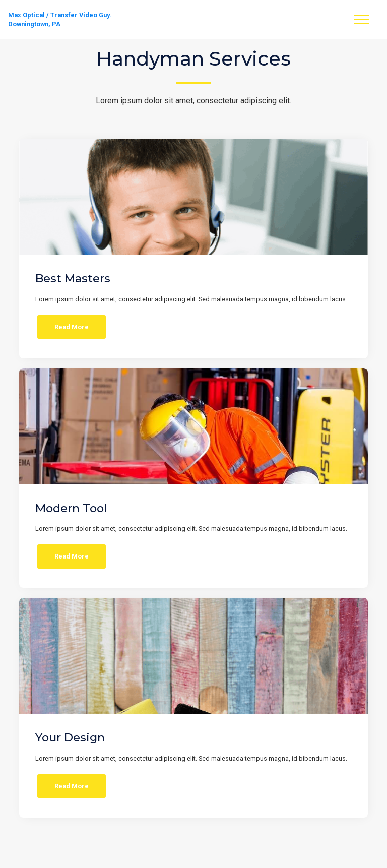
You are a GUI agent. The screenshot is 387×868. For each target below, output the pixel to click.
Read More (72, 327)
